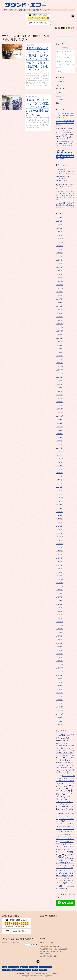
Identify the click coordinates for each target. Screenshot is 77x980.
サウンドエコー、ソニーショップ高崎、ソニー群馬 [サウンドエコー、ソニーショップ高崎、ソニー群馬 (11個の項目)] (65, 802)
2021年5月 (59, 434)
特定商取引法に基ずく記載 (48, 956)
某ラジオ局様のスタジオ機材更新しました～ (65, 185)
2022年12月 (60, 366)
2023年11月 (60, 327)
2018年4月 (59, 565)
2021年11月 (60, 413)
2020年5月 (59, 476)
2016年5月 (59, 647)
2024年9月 (59, 292)
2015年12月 (60, 664)
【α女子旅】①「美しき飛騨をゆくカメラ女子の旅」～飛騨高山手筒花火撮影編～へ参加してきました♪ (65, 194)
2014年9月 (59, 718)
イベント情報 (14, 967)
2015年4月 (59, 693)
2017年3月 (59, 611)
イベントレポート (61, 89)
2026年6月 (59, 217)
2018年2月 (59, 572)
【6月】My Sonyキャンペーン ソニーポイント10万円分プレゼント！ (65, 115)
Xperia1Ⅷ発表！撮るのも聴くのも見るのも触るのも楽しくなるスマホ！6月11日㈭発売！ (65, 144)
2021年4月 (59, 437)
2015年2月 (59, 700)
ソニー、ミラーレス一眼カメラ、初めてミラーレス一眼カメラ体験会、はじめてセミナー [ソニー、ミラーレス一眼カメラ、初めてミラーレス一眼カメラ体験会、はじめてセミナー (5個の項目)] (65, 826)
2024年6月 (59, 303)
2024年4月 (59, 310)
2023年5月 (59, 349)
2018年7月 (59, 554)
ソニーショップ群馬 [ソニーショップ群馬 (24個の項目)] (64, 850)
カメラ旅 (59, 92)
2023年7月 (59, 342)
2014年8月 (59, 721)
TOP (5, 967)
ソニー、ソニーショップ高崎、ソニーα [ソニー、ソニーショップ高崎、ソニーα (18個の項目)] (65, 820)
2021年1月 (59, 448)
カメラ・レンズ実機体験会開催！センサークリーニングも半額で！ (65, 123)
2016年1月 (59, 661)
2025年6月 (59, 260)
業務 (57, 103)
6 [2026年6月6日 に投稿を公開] (71, 54)
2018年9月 (59, 547)
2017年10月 (60, 586)
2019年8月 (59, 508)
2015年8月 (59, 679)
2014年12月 (60, 707)
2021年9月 (59, 420)
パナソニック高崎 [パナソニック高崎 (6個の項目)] (68, 886)
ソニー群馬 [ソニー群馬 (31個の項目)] (62, 883)
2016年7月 (59, 640)
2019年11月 (60, 498)
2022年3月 (59, 398)
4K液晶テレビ (60, 82)
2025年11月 (60, 242)
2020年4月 (59, 480)
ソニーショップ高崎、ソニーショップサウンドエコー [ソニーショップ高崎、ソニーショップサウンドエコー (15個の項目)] (65, 860)
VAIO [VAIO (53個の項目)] (62, 735)
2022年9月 (59, 377)
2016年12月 (60, 622)
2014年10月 (60, 714)
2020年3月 (59, 483)
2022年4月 (59, 395)
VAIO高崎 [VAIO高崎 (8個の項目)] (71, 746)
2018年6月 (59, 558)
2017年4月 (59, 608)
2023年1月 (59, 363)
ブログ (35, 970)
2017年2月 (59, 615)
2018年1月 (59, 576)
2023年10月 (60, 331)
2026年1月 (59, 235)
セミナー (59, 96)
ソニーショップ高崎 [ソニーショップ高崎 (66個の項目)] (64, 856)
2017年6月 (59, 600)
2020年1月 (59, 490)
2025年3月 (59, 271)
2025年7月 (59, 256)
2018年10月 (60, 544)
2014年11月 (60, 710)
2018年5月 (59, 561)
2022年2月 (59, 402)
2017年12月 (60, 579)
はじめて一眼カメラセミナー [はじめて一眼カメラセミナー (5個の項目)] (63, 763)
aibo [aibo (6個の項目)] (57, 735)
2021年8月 (59, 423)
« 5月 (60, 71)
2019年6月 (59, 515)
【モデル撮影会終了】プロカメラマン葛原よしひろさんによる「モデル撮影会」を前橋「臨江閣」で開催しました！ (37, 59)
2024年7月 (59, 299)
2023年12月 (60, 324)
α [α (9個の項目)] (56, 748)
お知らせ (59, 85)
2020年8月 (59, 466)
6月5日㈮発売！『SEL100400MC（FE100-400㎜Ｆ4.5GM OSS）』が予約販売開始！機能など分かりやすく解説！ (65, 155)
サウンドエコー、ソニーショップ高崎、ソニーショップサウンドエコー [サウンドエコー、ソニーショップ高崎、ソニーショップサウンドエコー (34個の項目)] (65, 792)
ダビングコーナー (46, 967)
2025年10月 (60, 246)
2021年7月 (59, 427)
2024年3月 (59, 313)
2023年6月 (59, 345)
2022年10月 (60, 373)
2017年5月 (59, 604)
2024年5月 (59, 306)
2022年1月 (59, 405)
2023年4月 (59, 352)
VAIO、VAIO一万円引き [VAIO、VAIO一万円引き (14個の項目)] (63, 739)
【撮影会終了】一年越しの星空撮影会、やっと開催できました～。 (65, 205)
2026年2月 (59, 232)
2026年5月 (59, 221)
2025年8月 (59, 253)
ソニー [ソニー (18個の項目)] (59, 816)
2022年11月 (60, 370)
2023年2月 (59, 359)
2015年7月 (59, 682)
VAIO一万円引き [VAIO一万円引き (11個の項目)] (62, 745)
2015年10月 (60, 671)
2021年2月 (59, 444)
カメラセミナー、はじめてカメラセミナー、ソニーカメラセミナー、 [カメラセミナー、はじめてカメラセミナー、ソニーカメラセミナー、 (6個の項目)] (65, 768)
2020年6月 (59, 473)
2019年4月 (59, 522)
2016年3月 (59, 654)
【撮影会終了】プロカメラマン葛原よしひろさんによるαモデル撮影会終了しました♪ (38, 107)
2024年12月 (60, 281)
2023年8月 (59, 338)
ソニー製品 (59, 99)
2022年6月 (59, 388)
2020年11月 (60, 455)
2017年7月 (59, 597)
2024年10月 (60, 288)
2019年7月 (59, 512)
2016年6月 (59, 643)
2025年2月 (59, 274)
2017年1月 (59, 618)
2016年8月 (59, 636)
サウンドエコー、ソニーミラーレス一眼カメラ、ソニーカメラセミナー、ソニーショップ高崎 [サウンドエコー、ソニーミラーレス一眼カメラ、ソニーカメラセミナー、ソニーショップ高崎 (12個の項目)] (65, 809)
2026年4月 (59, 224)
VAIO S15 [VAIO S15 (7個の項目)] (62, 738)
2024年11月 (60, 285)
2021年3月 (59, 441)
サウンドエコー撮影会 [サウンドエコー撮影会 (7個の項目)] (67, 814)
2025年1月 (59, 278)
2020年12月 (60, 452)
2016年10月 (60, 629)
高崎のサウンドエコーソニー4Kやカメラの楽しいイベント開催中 (38, 973)
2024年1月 (59, 320)
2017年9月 (59, 590)
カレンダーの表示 (31, 945)
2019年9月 (59, 505)
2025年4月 (59, 267)
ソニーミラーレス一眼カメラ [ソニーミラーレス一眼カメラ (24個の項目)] (65, 874)
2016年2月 (59, 657)
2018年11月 (60, 540)
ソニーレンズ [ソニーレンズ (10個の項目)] (70, 881)
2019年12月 (60, 494)
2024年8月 (59, 295)
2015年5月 (59, 689)
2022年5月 (59, 391)
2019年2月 (59, 530)
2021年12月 (60, 409)
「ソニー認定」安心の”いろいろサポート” (16, 970)
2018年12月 (60, 537)
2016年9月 (59, 632)
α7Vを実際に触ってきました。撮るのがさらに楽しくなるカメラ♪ (65, 171)
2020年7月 (59, 469)
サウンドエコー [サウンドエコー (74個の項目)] (64, 774)
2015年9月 (59, 675)
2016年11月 (60, 625)
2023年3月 (59, 356)
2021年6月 (59, 430)
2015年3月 (59, 696)
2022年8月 (59, 381)
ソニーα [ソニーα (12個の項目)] (65, 816)
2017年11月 (60, 583)
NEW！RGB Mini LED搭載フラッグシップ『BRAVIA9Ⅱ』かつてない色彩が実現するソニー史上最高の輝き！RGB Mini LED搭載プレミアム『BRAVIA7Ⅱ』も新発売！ (65, 133)
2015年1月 (59, 703)
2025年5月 (59, 263)
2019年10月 (60, 501)
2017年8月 (59, 593)
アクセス (43, 970)
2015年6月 (59, 686)
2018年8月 (59, 551)
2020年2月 (59, 487)
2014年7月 (59, 725)
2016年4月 (59, 650)
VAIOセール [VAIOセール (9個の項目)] (68, 743)
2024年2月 (59, 317)
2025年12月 (60, 239)
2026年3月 (59, 228)
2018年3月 (59, 569)
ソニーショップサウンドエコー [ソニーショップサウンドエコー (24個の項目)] (65, 843)
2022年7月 (59, 384)
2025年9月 (59, 249)
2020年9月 (59, 462)
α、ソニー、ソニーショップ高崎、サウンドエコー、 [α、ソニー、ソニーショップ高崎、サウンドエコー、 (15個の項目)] (65, 757)
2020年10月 (60, 459)
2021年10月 (60, 416)
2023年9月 (59, 334)
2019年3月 (59, 526)
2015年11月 (60, 668)
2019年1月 (59, 533)
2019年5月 (59, 519)
